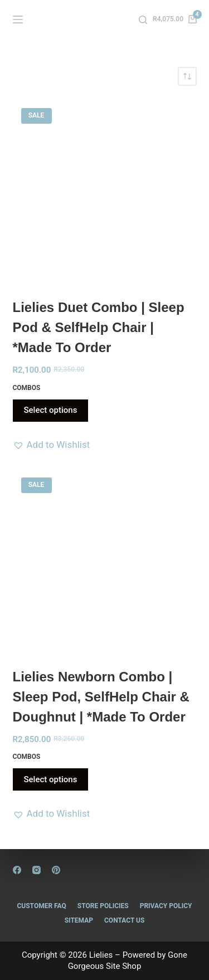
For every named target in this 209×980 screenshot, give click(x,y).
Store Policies (103, 906)
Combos (27, 388)
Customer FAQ (41, 906)
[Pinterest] (56, 870)
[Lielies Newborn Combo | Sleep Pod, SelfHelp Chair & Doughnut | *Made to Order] (105, 561)
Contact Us (124, 920)
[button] (52, 445)
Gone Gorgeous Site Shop (128, 961)
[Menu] (18, 19)
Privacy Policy (166, 906)
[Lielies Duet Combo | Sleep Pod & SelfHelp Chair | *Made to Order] (105, 192)
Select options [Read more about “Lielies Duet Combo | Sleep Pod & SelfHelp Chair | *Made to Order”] (51, 410)
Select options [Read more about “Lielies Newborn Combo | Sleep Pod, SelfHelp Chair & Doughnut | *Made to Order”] (51, 779)
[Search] (143, 20)
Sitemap (79, 920)
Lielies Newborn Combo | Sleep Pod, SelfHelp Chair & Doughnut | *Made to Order (101, 697)
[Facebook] (17, 870)
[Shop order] (187, 76)
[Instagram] (37, 870)
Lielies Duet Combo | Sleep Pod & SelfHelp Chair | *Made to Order (99, 327)
